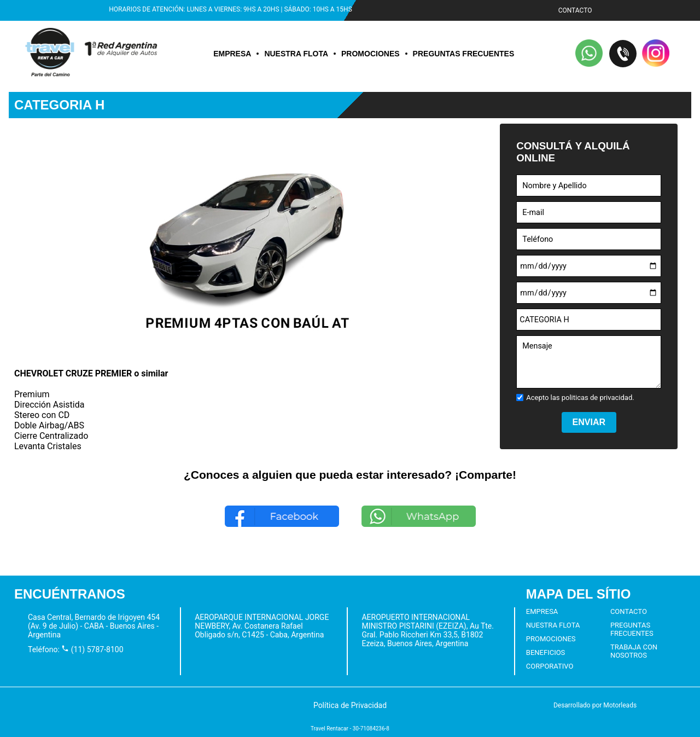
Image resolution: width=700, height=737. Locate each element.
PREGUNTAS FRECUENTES (464, 54)
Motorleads (620, 705)
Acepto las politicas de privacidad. (580, 397)
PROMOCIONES (371, 54)
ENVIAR (589, 422)
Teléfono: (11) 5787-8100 (76, 649)
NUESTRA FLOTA (296, 54)
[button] (590, 54)
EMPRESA (232, 54)
